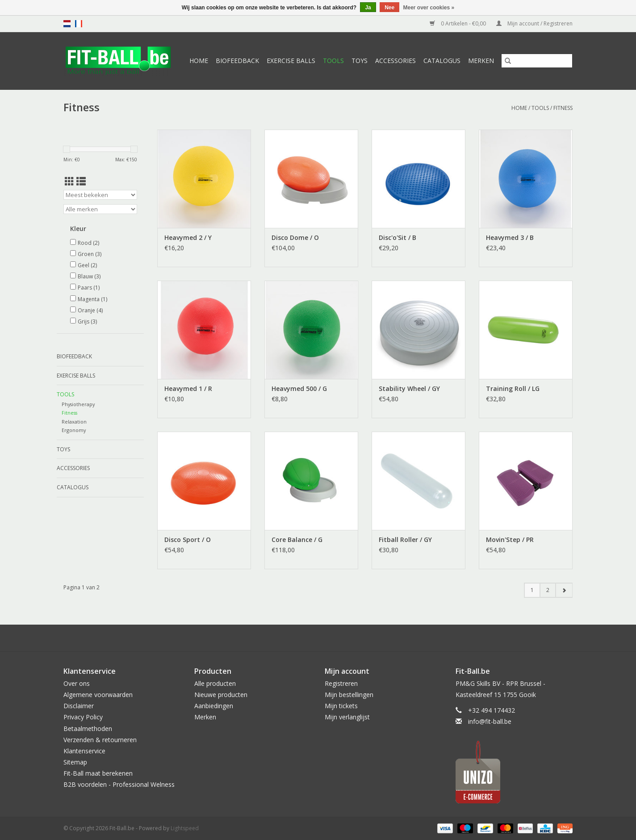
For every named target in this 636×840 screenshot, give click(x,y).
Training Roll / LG (513, 388)
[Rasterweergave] (69, 181)
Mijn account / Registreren (534, 23)
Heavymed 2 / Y (188, 237)
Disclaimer (79, 706)
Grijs (87, 321)
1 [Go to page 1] (532, 590)
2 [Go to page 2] (548, 590)
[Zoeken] (537, 61)
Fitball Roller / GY (405, 540)
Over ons (77, 683)
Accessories (395, 61)
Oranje (90, 310)
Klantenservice (84, 751)
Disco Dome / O (295, 237)
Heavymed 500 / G (299, 388)
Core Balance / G (297, 540)
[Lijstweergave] (81, 181)
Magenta (92, 299)
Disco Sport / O (188, 540)
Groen (90, 254)
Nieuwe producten (221, 695)
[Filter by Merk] (100, 209)
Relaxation (74, 422)
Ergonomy (74, 430)
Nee (389, 8)
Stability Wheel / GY (409, 388)
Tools (333, 61)
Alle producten (215, 683)
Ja (368, 8)
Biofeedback (237, 61)
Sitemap (75, 762)
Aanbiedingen (214, 706)
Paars (89, 288)
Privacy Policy (83, 717)
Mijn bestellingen (349, 695)
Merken (481, 61)
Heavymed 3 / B (510, 237)
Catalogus (442, 61)
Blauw (89, 276)
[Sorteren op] (100, 195)
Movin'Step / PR (510, 540)
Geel (87, 265)
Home (199, 61)
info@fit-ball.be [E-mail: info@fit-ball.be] (490, 721)
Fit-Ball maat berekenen (98, 773)
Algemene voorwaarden (98, 695)
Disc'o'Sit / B (397, 237)
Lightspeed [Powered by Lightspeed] (185, 828)
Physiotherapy (78, 404)
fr (79, 24)
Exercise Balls (291, 61)
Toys (360, 61)
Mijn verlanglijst (347, 717)
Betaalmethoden (88, 729)
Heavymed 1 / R (188, 388)
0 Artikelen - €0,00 (458, 23)
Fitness (563, 108)
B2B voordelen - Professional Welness (119, 784)
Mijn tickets (341, 706)
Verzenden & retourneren (100, 740)
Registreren (341, 683)
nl (67, 24)
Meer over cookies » (429, 8)
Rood (88, 243)
